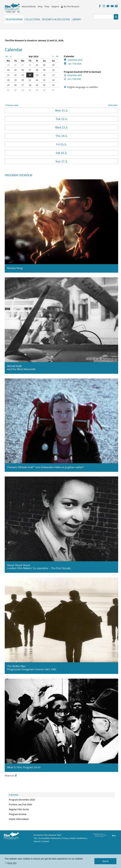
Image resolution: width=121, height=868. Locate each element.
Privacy (65, 838)
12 (15, 75)
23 (44, 80)
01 (37, 65)
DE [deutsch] (18, 12)
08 (37, 70)
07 (30, 70)
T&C (35, 838)
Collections (32, 19)
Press (47, 6)
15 (37, 75)
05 (15, 70)
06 (23, 70)
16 (44, 75)
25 (8, 65)
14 (30, 75)
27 (23, 65)
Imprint (37, 841)
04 (8, 70)
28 (30, 65)
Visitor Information (19, 819)
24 (53, 80)
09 (44, 70)
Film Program (14, 19)
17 (53, 75)
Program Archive (18, 814)
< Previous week (11, 105)
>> (57, 56)
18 (8, 80)
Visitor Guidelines (78, 838)
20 (23, 80)
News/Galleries (29, 6)
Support (55, 6)
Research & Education (56, 19)
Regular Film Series (19, 809)
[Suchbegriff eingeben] (104, 17)
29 (37, 85)
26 (15, 65)
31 (53, 85)
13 (23, 75)
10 (53, 70)
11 (8, 75)
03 (53, 65)
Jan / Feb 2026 (73, 64)
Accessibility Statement (50, 838)
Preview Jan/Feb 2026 (20, 804)
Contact (46, 841)
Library (76, 19)
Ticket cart (11, 12)
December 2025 (73, 75)
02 (44, 65)
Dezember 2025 (73, 60)
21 (30, 80)
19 (15, 80)
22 (37, 80)
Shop (40, 6)
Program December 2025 (22, 800)
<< (7, 56)
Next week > (113, 105)
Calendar (14, 795)
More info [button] (12, 863)
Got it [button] (105, 861)
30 (44, 85)
